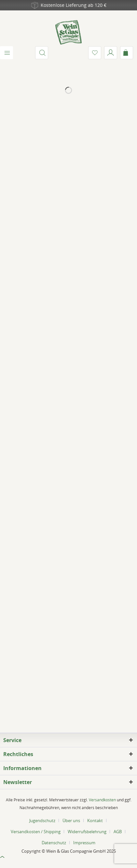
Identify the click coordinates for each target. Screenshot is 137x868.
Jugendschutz (42, 821)
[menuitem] (7, 53)
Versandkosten (102, 800)
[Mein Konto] (111, 53)
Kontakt (95, 821)
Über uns (71, 821)
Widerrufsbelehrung (87, 832)
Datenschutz (54, 843)
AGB (118, 832)
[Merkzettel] (95, 53)
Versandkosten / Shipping (36, 832)
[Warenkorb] (127, 53)
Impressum (84, 843)
